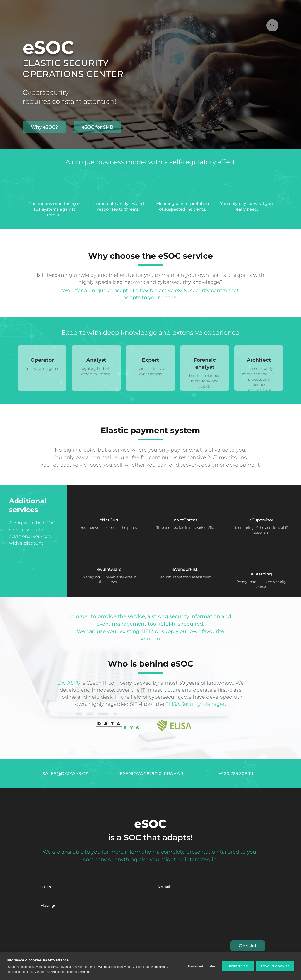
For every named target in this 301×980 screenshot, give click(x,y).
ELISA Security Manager (195, 704)
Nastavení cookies (202, 966)
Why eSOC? (44, 127)
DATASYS (68, 683)
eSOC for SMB (98, 127)
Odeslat (248, 946)
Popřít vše (238, 966)
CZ (272, 25)
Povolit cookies (275, 966)
